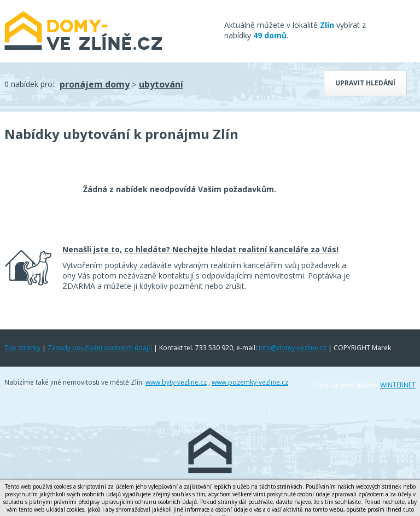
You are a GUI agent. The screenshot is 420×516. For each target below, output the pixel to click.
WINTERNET (398, 385)
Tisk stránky (22, 348)
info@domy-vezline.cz (293, 348)
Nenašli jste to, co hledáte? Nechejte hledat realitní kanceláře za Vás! (200, 249)
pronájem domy (95, 84)
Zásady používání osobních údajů (100, 348)
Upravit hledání (365, 83)
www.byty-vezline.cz (176, 382)
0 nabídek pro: (29, 84)
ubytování (161, 84)
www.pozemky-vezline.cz (250, 382)
